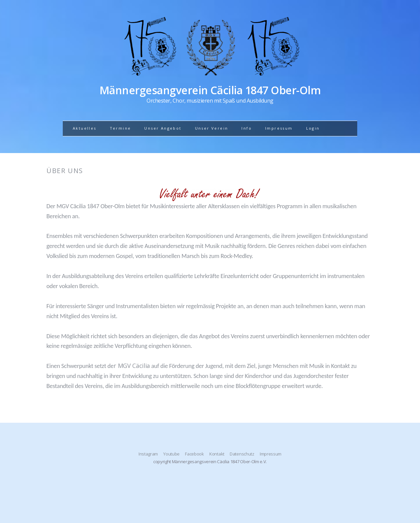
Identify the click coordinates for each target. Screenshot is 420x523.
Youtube (171, 454)
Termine (121, 128)
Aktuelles (85, 128)
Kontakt (217, 454)
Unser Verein (212, 128)
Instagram (148, 454)
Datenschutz (242, 454)
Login (313, 128)
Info (247, 128)
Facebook (194, 454)
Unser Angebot (163, 128)
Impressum (279, 128)
